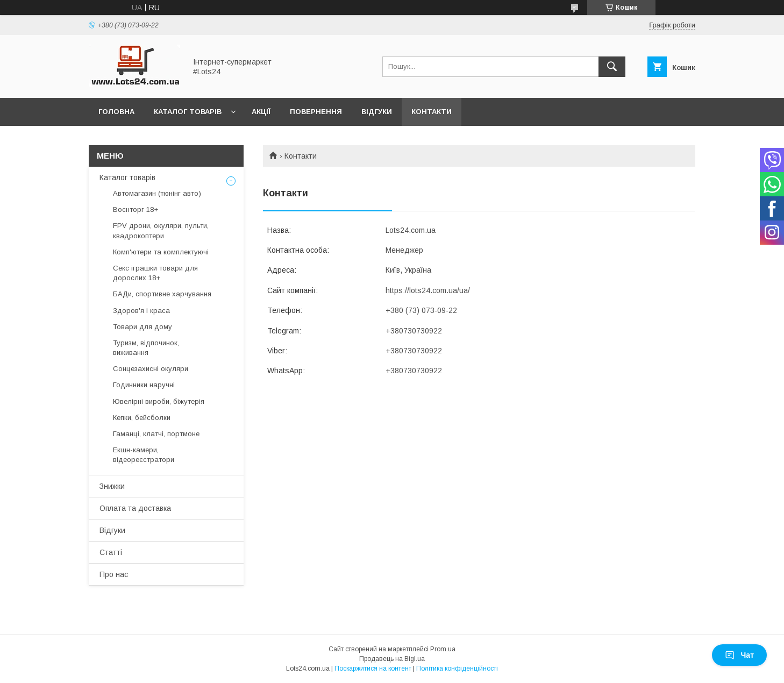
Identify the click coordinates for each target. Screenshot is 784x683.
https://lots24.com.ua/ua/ (428, 290)
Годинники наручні (144, 385)
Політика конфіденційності (457, 668)
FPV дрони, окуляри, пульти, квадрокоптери (161, 230)
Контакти (432, 112)
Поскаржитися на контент (373, 668)
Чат (739, 655)
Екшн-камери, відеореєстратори (144, 455)
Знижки (112, 486)
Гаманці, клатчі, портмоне (156, 434)
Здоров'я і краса (141, 311)
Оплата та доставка (135, 508)
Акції (261, 112)
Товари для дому (142, 327)
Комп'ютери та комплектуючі (161, 252)
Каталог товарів (188, 112)
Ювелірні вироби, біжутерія (159, 401)
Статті (111, 552)
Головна (116, 112)
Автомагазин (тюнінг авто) (157, 193)
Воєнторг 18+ (136, 209)
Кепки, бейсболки (142, 418)
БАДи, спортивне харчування (162, 294)
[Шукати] (612, 67)
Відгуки (377, 112)
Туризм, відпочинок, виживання (146, 348)
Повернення (316, 112)
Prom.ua (443, 649)
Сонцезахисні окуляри (151, 369)
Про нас (114, 574)
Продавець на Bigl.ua (392, 659)
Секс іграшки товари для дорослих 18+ (155, 273)
